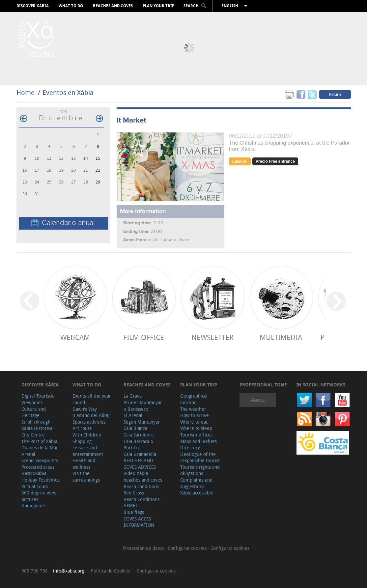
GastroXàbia (34, 473)
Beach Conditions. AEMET (142, 503)
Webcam (75, 337)
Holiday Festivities (41, 480)
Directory (190, 448)
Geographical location (194, 399)
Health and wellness (84, 464)
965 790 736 (35, 571)
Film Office (144, 337)
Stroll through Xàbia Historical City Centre (38, 428)
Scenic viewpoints (40, 460)
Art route (82, 428)
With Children (87, 435)
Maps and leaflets (198, 441)
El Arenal (133, 415)
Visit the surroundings (86, 476)
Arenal (28, 454)
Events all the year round (92, 399)
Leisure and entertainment (88, 451)
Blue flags (134, 512)
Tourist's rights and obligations (200, 470)
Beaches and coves (113, 6)
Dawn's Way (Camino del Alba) (91, 412)
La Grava (133, 396)
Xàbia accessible (197, 493)
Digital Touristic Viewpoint (38, 399)
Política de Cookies (111, 571)
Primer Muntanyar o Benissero (143, 406)
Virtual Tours (35, 486)
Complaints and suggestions (196, 483)
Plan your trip (158, 6)
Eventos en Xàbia (68, 92)
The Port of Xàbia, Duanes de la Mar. (40, 445)
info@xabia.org (69, 571)
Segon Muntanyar (142, 422)
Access (258, 400)
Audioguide (33, 505)
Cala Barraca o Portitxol (138, 445)
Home (26, 92)
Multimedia (281, 337)
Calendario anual (63, 223)
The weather (193, 409)
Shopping (82, 441)
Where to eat (194, 422)
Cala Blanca (135, 428)
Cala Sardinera (139, 435)
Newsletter (212, 337)
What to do (71, 6)
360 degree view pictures (39, 496)
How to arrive (195, 415)
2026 (63, 112)
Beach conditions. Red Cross (142, 490)
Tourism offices (196, 435)
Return (335, 94)
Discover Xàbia (33, 6)
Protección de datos (144, 548)
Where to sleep (196, 428)
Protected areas (38, 467)
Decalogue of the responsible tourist (200, 457)
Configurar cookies (188, 548)
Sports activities (89, 422)
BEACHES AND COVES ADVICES (140, 464)
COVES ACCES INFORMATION (139, 522)
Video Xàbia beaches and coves (143, 476)
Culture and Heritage (34, 412)
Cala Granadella (140, 454)
